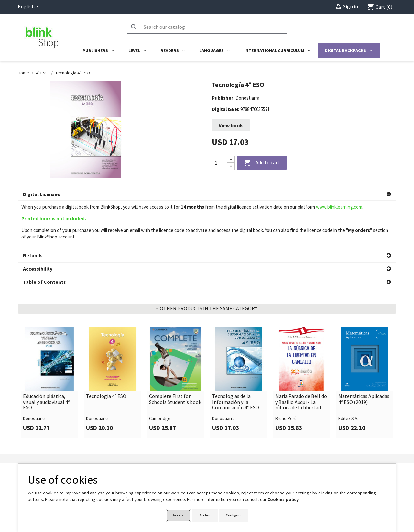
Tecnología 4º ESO (106, 385)
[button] (207, 194)
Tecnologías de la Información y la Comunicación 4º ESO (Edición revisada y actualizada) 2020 (236, 391)
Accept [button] (178, 515)
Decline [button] (205, 515)
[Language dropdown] (30, 7)
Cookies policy (283, 499)
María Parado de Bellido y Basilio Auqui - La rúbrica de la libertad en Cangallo (301, 391)
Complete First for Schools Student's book (175, 388)
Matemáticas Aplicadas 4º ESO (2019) (364, 388)
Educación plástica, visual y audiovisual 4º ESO (46, 391)
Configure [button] (234, 515)
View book (231, 125)
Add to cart (262, 163)
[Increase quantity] (231, 159)
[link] (49, 371)
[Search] (207, 27)
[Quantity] (220, 163)
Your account (227, 463)
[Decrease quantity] (231, 166)
